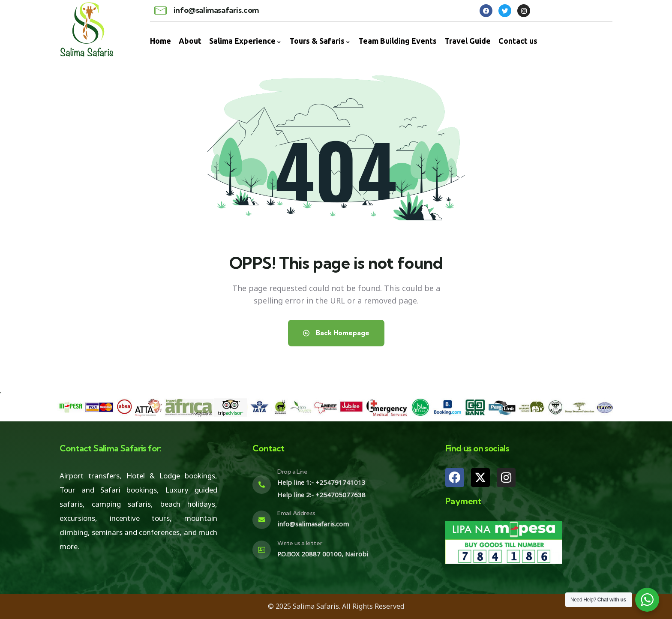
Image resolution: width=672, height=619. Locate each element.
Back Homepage (336, 333)
